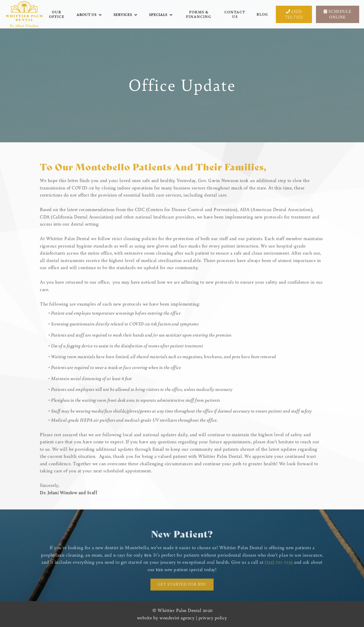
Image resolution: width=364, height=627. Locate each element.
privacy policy (213, 618)
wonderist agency (177, 618)
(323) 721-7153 (294, 14)
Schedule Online (338, 14)
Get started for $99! (182, 586)
